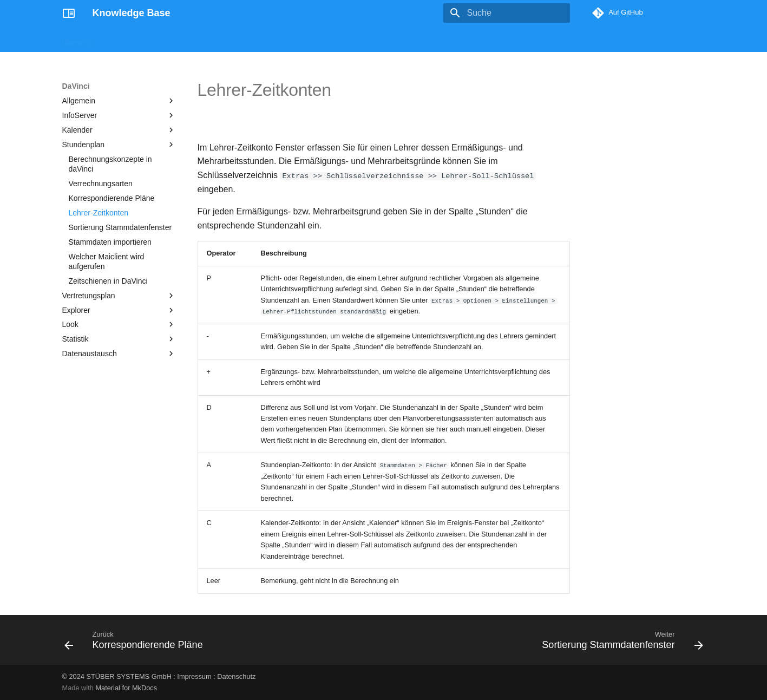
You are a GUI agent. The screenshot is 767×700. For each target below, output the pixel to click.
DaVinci (228, 40)
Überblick (78, 40)
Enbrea (267, 40)
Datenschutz (236, 676)
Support (305, 40)
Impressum (194, 676)
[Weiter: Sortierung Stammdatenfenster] (620, 643)
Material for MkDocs (126, 688)
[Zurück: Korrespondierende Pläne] (136, 643)
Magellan (122, 40)
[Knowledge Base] (69, 13)
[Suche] (507, 13)
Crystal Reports (176, 40)
